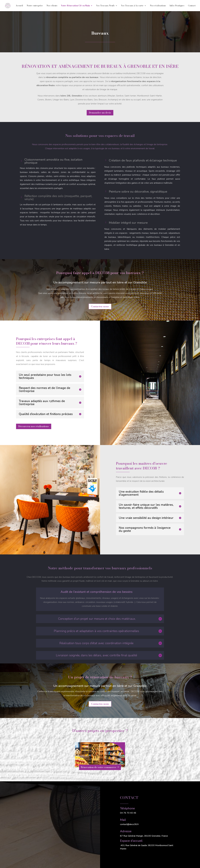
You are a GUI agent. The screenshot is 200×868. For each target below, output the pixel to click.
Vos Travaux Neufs (105, 6)
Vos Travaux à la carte (132, 6)
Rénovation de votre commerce (98, 767)
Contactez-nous (100, 306)
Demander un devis (100, 113)
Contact (192, 6)
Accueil (19, 6)
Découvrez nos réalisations (34, 426)
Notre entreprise (35, 6)
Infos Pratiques (177, 6)
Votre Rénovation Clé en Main (75, 6)
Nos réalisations (158, 6)
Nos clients (52, 6)
